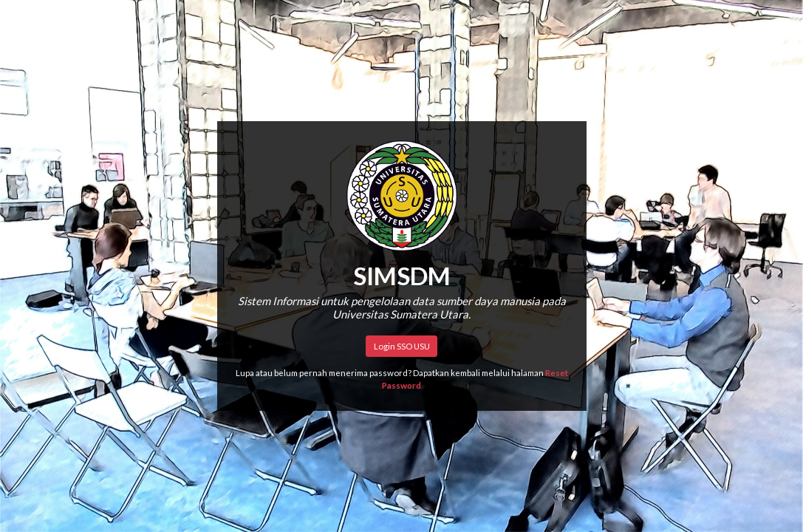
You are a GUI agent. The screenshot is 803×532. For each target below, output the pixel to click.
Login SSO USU (402, 346)
